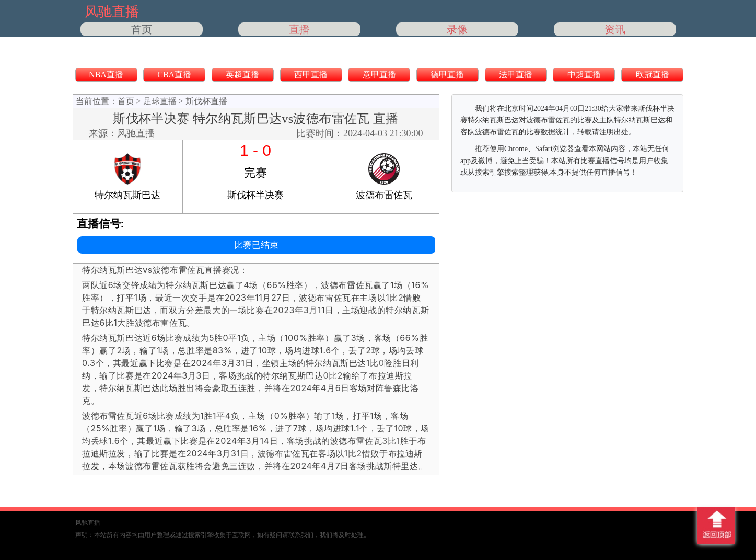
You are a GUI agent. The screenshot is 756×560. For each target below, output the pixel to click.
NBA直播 (106, 75)
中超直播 (584, 75)
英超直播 (242, 75)
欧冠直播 (653, 75)
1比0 (375, 363)
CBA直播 (174, 75)
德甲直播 (447, 75)
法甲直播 (516, 75)
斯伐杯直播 (206, 101)
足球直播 (160, 101)
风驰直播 (136, 133)
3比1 (391, 441)
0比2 (333, 375)
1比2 (394, 298)
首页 (142, 29)
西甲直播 (311, 75)
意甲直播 (379, 75)
